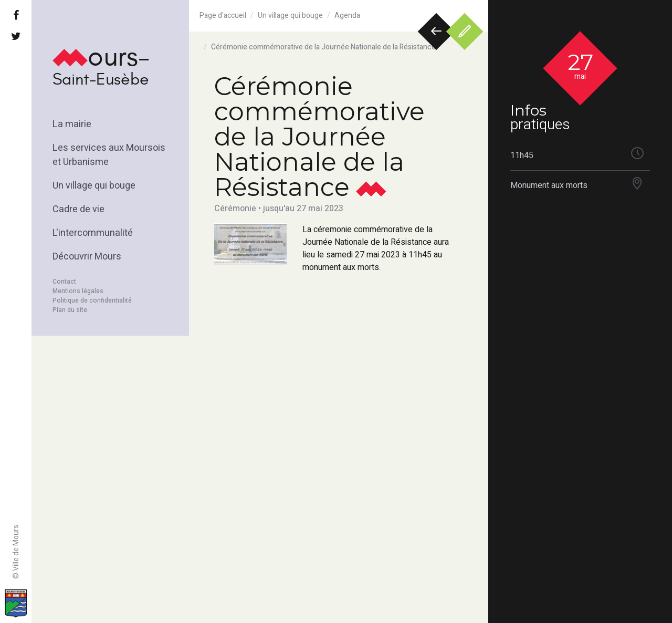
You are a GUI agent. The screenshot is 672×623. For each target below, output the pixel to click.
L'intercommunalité (93, 233)
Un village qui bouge (94, 186)
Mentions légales (78, 291)
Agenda (347, 15)
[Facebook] (16, 16)
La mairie (72, 124)
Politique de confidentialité (92, 300)
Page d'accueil (223, 15)
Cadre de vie (78, 209)
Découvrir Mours (87, 257)
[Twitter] (16, 37)
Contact (64, 282)
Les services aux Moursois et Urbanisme (109, 155)
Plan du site (70, 310)
